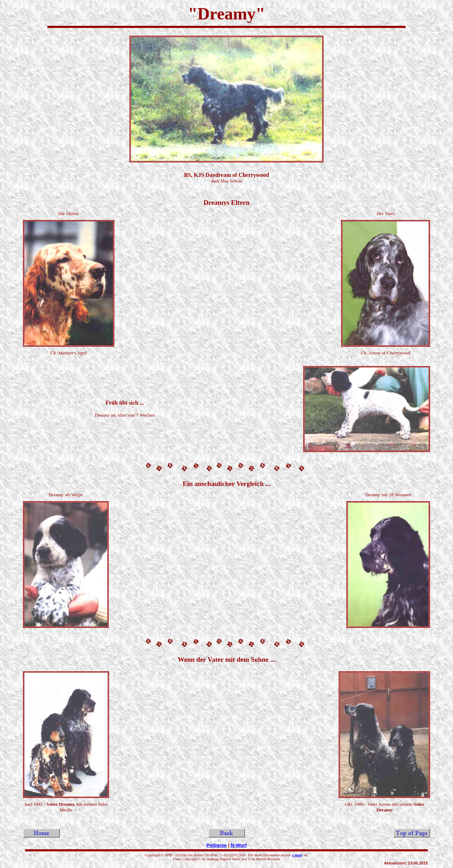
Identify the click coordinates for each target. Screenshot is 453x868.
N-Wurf (239, 845)
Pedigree (216, 845)
